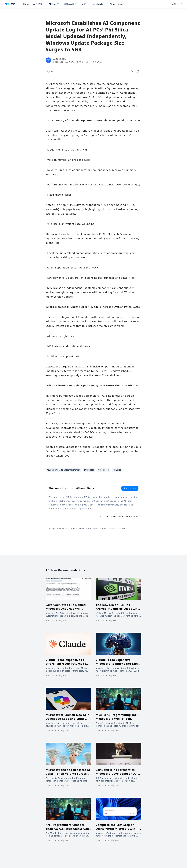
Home (26, 4)
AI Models (99, 4)
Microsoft (89, 470)
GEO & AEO (70, 4)
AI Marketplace (117, 4)
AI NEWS (39, 4)
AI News (70, 62)
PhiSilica (117, 470)
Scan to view (130, 488)
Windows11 (103, 470)
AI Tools (54, 4)
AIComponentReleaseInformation (64, 470)
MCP (85, 4)
